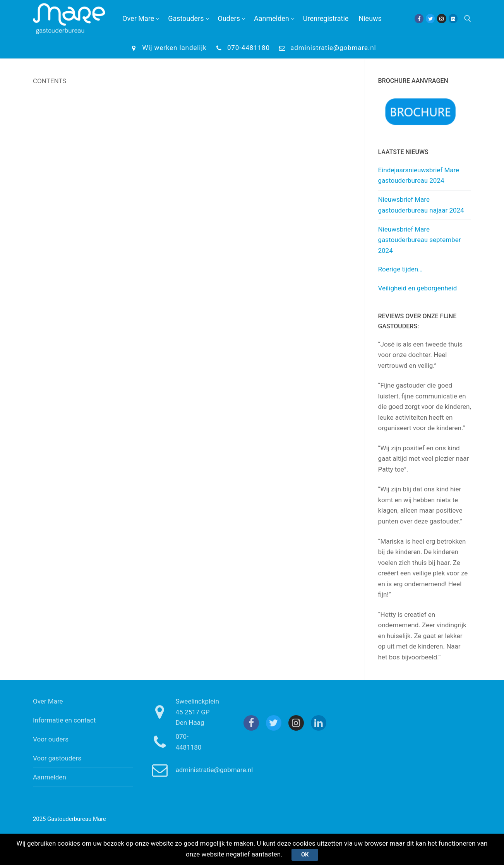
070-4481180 (241, 48)
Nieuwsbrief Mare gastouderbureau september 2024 (420, 240)
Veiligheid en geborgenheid (418, 288)
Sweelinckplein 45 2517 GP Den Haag (183, 712)
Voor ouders (51, 739)
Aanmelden (50, 777)
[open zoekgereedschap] (468, 19)
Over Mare (48, 701)
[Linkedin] (453, 18)
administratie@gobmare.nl (326, 48)
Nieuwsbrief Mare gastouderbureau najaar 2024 (421, 205)
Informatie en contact (64, 720)
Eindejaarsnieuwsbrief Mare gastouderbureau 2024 (419, 175)
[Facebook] (419, 18)
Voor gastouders (57, 758)
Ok (305, 855)
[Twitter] (430, 18)
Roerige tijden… (400, 269)
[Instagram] (441, 18)
